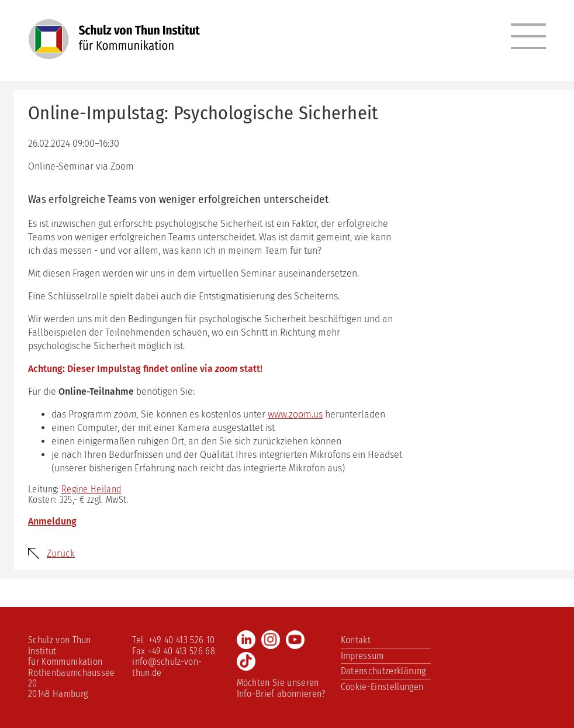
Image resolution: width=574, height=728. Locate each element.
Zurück (61, 553)
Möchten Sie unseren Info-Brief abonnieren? (281, 688)
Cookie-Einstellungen (382, 687)
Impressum (362, 656)
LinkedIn (246, 640)
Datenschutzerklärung (383, 671)
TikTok (246, 661)
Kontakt (356, 640)
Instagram (271, 640)
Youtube (295, 640)
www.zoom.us (295, 414)
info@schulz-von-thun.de (167, 667)
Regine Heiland (91, 489)
